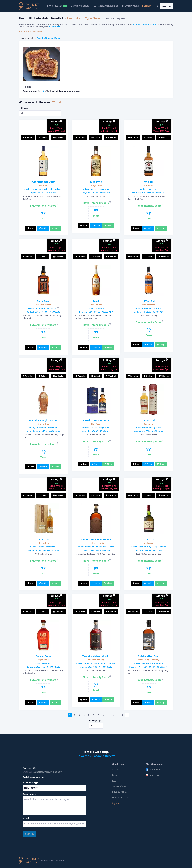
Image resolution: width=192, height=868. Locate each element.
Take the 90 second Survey (49, 38)
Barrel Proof (43, 301)
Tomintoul (149, 424)
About (115, 769)
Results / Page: (95, 721)
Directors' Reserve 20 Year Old (96, 539)
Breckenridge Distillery (149, 660)
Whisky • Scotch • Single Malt (96, 189)
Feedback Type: (31, 783)
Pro (65, 6)
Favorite (29, 137)
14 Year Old (149, 420)
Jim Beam (149, 186)
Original (149, 182)
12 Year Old (149, 539)
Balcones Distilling (96, 660)
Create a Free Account (145, 24)
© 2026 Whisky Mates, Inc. (54, 860)
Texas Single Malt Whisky (96, 656)
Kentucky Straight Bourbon (43, 420)
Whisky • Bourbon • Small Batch (42, 308)
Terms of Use (119, 786)
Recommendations (106, 6)
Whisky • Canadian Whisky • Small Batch (96, 547)
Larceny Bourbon (43, 305)
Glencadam (43, 543)
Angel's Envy (43, 424)
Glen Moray (96, 424)
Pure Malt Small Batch (43, 182)
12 (122, 715)
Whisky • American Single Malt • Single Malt (96, 663)
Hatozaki (43, 186)
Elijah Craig (43, 660)
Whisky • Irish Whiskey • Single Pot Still (148, 547)
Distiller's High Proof (149, 656)
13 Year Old (96, 182)
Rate (32, 228)
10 (113, 715)
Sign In (146, 6)
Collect (44, 137)
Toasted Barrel (43, 656)
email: (26, 818)
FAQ (114, 781)
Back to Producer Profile (31, 31)
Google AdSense (121, 798)
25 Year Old (43, 539)
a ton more (54, 27)
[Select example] (40, 113)
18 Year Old (149, 301)
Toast (96, 301)
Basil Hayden (96, 305)
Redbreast (149, 543)
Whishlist (59, 137)
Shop (57, 228)
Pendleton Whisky (96, 543)
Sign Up (166, 6)
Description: (29, 794)
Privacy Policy (120, 792)
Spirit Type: (24, 108)
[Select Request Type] (54, 788)
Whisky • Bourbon (148, 189)
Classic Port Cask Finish (96, 420)
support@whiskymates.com (47, 772)
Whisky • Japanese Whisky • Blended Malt (43, 189)
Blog (115, 775)
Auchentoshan (149, 305)
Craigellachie (96, 186)
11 (118, 715)
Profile (44, 228)
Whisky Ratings (80, 6)
